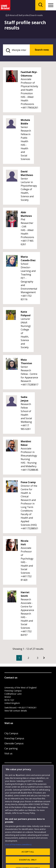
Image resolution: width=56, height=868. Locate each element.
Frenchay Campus (14, 738)
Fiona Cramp (28, 482)
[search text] (16, 50)
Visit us (8, 753)
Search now (41, 50)
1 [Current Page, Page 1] (19, 658)
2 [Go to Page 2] (28, 658)
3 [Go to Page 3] (38, 658)
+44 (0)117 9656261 (27, 708)
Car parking (11, 748)
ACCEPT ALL (28, 859)
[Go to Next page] (44, 658)
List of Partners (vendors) (18, 851)
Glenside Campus (14, 743)
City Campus (11, 733)
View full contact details (16, 711)
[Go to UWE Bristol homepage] (7, 15)
